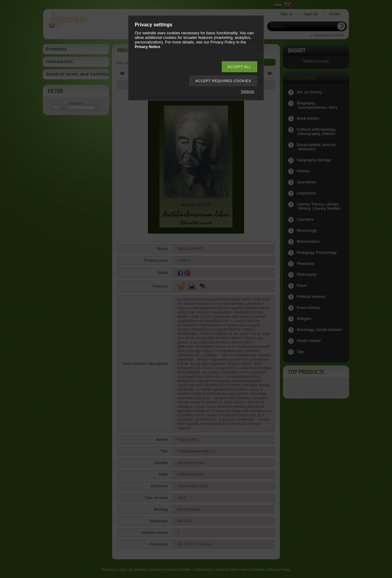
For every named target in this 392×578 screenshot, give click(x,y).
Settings (248, 92)
